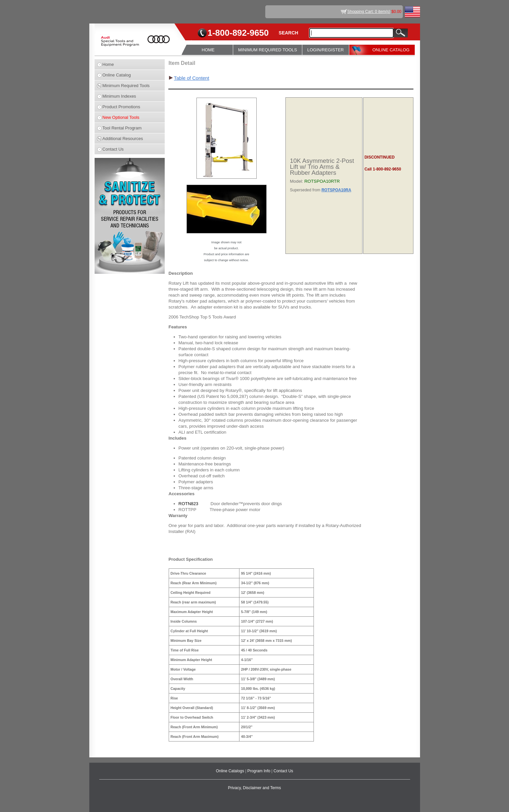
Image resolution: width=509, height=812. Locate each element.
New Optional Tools (121, 117)
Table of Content (192, 78)
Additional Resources (123, 139)
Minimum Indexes (119, 96)
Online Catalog (117, 75)
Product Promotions (121, 107)
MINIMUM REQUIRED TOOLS (268, 50)
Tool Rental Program (122, 128)
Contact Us (113, 149)
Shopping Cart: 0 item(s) (369, 12)
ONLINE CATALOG (391, 50)
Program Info (259, 771)
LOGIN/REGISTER (326, 50)
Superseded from (306, 190)
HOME (208, 50)
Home (108, 64)
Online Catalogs (231, 771)
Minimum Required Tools (126, 86)
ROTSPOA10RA (336, 190)
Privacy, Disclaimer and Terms (254, 788)
